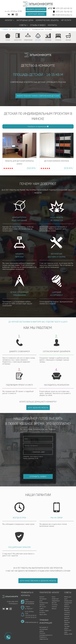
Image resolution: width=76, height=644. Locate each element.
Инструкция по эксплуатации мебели (44, 629)
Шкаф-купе (55, 599)
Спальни (54, 607)
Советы (23, 25)
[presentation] (38, 465)
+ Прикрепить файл (38, 452)
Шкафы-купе (68, 601)
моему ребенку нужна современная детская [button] (38, 96)
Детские (25, 29)
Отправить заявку (38, 476)
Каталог (10, 20)
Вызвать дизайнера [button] (36, 9)
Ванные (54, 609)
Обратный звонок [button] (36, 14)
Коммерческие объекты (47, 20)
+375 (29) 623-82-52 (31, 615)
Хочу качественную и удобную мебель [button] (38, 581)
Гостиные (55, 605)
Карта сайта (43, 614)
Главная (5, 29)
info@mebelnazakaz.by (32, 622)
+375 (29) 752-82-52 (31, 617)
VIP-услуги (66, 20)
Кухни (54, 597)
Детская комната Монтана (57, 161)
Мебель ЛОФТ (68, 634)
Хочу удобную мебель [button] (38, 408)
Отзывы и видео (38, 25)
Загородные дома (25, 20)
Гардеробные (56, 601)
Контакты (52, 25)
